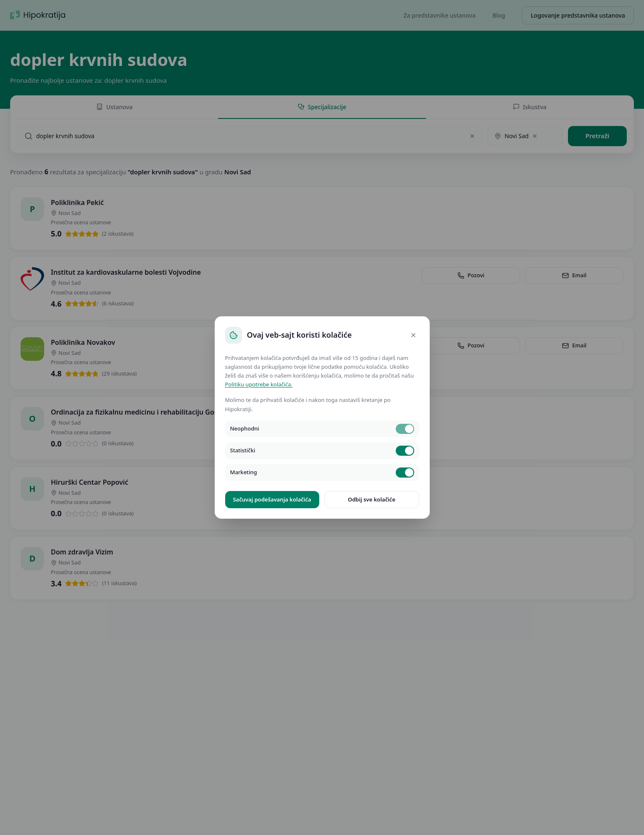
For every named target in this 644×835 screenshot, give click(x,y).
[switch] (405, 429)
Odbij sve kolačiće (372, 499)
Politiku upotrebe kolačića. (259, 384)
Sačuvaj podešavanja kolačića (272, 499)
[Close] (413, 335)
